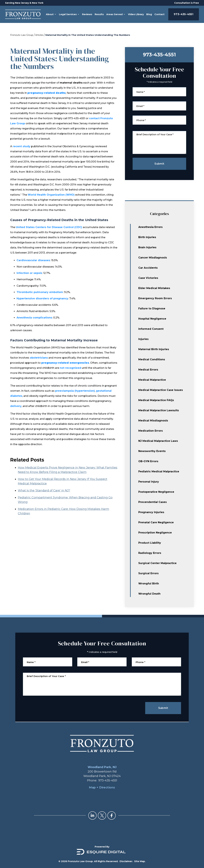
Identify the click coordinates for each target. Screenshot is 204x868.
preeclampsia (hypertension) (75, 391)
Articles (39, 35)
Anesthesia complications (34, 318)
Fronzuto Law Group (22, 35)
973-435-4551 (184, 14)
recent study (22, 146)
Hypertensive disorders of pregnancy (42, 298)
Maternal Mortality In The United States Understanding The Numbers (88, 35)
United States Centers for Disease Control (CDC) (49, 227)
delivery (16, 406)
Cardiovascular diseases (33, 260)
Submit (163, 708)
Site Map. (140, 861)
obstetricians (39, 358)
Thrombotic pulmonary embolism (40, 292)
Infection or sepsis (29, 273)
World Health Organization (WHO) (51, 195)
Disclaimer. (126, 861)
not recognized (70, 368)
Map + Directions (102, 787)
